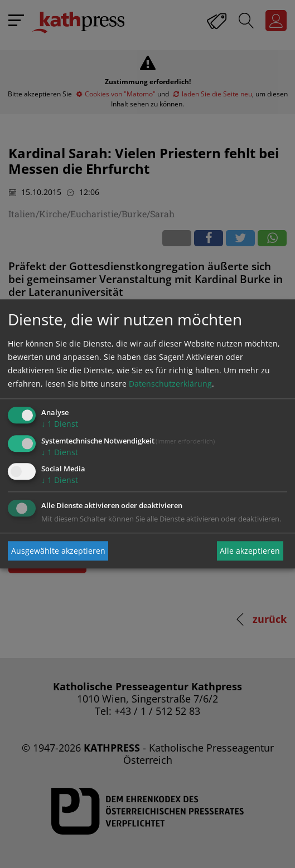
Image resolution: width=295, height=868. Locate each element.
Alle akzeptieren (250, 551)
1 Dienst (60, 424)
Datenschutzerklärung (170, 384)
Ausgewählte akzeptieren (58, 551)
